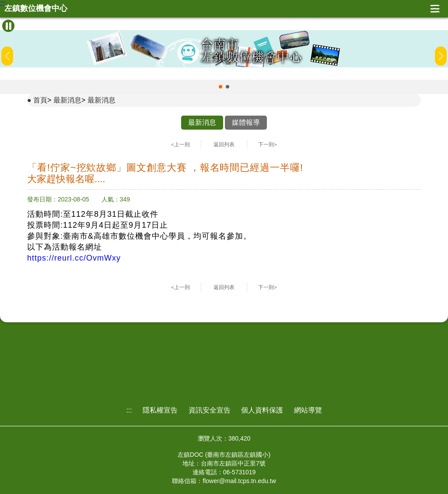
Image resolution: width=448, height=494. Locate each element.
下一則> (268, 145)
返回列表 (224, 145)
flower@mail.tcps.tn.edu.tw (239, 481)
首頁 (40, 100)
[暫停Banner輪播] (8, 26)
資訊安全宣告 (210, 410)
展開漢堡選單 (435, 9)
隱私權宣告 (160, 410)
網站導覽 (308, 410)
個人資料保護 (262, 410)
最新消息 (67, 100)
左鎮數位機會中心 (36, 9)
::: (3, 4)
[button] (220, 87)
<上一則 (180, 145)
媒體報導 (246, 122)
